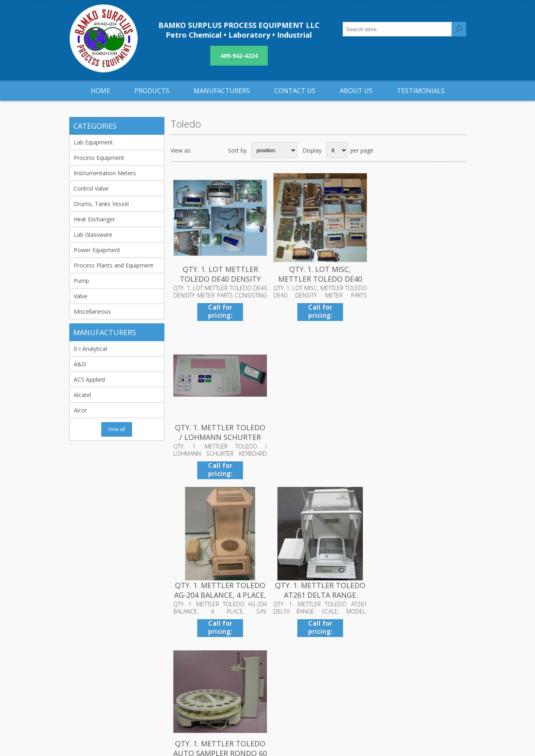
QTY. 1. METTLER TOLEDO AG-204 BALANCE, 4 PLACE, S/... (220, 435)
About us (219, 672)
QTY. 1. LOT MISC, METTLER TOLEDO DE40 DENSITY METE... (318, 278)
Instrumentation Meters (105, 173)
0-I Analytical (90, 349)
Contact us (352, 646)
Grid (201, 150)
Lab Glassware (93, 235)
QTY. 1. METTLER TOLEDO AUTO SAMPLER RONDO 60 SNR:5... (417, 435)
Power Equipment (97, 250)
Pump (81, 281)
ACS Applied (89, 379)
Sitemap (349, 659)
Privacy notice (226, 659)
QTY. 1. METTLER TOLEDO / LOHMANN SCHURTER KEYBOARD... (417, 278)
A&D (80, 364)
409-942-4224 (239, 56)
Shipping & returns (231, 646)
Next (441, 496)
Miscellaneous (92, 311)
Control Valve (91, 188)
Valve (81, 296)
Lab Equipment (93, 142)
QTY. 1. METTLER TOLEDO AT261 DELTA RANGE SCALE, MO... (318, 435)
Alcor (80, 410)
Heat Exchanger (94, 219)
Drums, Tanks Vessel (101, 204)
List (217, 150)
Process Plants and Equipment (114, 265)
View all (117, 429)
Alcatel (82, 395)
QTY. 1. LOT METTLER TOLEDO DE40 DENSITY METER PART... (220, 278)
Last (458, 496)
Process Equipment (99, 158)
